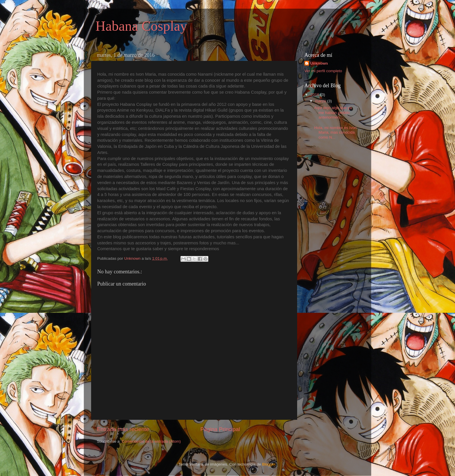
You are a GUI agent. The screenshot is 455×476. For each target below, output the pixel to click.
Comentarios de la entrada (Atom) (151, 441)
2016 (315, 95)
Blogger (269, 464)
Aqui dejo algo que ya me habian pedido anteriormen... (333, 112)
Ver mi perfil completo (323, 71)
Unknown (319, 63)
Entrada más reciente (123, 429)
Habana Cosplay (141, 26)
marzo (321, 101)
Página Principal (220, 429)
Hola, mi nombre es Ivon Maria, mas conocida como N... (335, 132)
